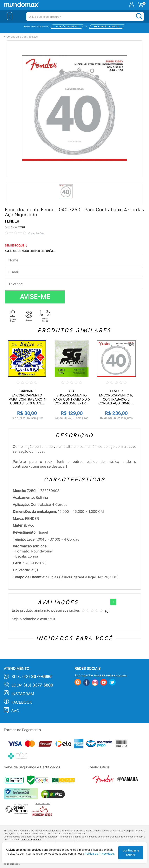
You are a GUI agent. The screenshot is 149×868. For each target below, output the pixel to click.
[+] (113, 602)
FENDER (12, 221)
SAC (15, 711)
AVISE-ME (35, 297)
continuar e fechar (131, 853)
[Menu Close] (10, 16)
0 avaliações (36, 233)
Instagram (23, 694)
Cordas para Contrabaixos (22, 37)
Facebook (22, 702)
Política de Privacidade (99, 854)
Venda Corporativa (31, 840)
